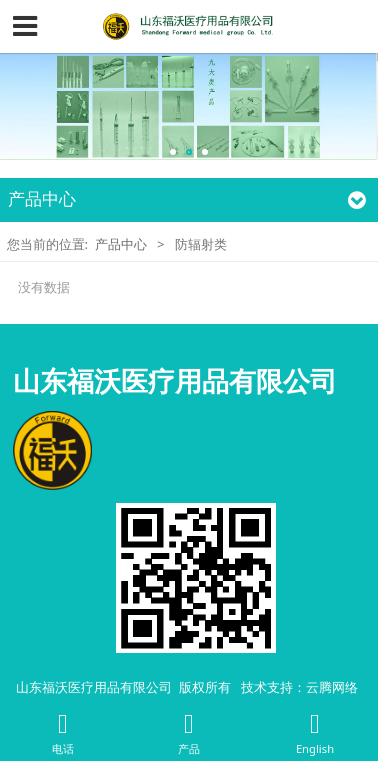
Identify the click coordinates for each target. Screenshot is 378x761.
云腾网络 (332, 687)
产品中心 (121, 244)
